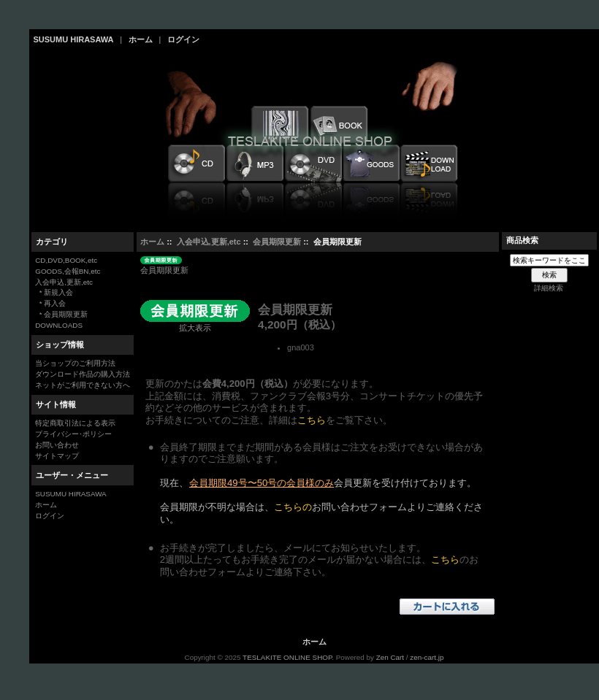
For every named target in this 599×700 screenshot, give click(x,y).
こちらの (293, 507)
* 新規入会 (54, 292)
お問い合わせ (57, 445)
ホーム (141, 39)
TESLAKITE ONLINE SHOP (287, 657)
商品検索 (522, 240)
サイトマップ (57, 456)
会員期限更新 (277, 242)
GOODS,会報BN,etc (68, 271)
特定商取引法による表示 (75, 423)
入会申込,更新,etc (209, 242)
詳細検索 (549, 288)
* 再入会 (50, 303)
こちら (312, 420)
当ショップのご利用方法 (75, 363)
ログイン (183, 39)
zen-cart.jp (427, 657)
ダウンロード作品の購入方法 (83, 374)
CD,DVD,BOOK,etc (66, 260)
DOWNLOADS (59, 325)
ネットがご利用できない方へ (83, 385)
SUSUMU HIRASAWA (74, 39)
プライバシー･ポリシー (73, 434)
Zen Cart (390, 657)
